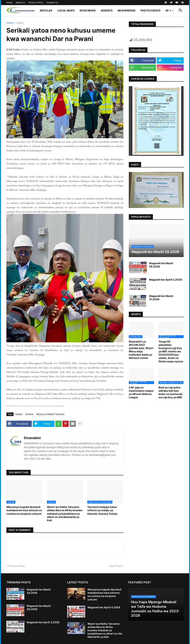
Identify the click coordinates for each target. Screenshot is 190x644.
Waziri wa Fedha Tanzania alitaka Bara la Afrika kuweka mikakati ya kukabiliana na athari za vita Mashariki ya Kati (65, 514)
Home (9, 2)
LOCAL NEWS (66, 10)
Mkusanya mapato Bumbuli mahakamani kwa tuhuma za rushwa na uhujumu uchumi (24, 510)
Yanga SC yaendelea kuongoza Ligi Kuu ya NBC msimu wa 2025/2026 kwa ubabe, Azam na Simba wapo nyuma (171, 351)
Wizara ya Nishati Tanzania (50, 414)
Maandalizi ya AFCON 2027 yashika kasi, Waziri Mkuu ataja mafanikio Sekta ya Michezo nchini (141, 350)
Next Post (115, 566)
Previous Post (17, 566)
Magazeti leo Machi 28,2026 (161, 265)
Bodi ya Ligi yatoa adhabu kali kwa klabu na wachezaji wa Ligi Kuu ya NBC (171, 392)
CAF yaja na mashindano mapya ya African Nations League (141, 392)
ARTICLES (46, 10)
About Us (20, 2)
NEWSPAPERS (127, 10)
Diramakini (32, 438)
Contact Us (52, 2)
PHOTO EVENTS (150, 10)
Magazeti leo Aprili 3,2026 (166, 280)
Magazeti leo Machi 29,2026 (39, 591)
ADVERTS (107, 10)
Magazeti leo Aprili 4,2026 (104, 607)
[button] (172, 11)
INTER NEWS (88, 10)
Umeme (29, 414)
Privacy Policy (36, 2)
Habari (20, 23)
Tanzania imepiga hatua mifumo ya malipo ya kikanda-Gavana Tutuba (102, 510)
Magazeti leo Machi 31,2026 (161, 298)
